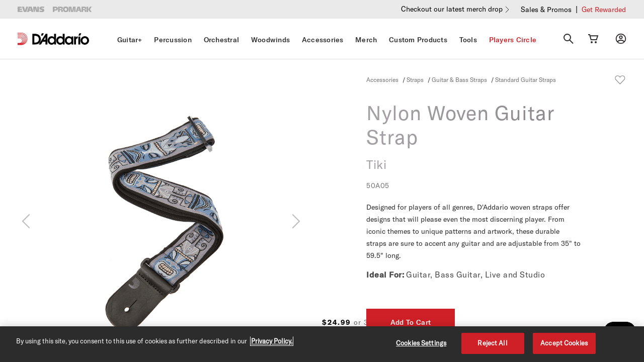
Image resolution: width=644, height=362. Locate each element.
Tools (468, 40)
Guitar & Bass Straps (459, 79)
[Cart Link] (593, 39)
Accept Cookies (564, 343)
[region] (322, 344)
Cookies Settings (421, 343)
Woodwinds (270, 40)
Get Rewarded (604, 9)
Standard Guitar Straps (526, 79)
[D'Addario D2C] (61, 39)
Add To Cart (555, 322)
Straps (415, 79)
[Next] (296, 221)
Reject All (492, 343)
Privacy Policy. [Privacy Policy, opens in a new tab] (272, 341)
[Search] (569, 39)
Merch (366, 40)
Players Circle (513, 40)
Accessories (323, 40)
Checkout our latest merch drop (452, 9)
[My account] (621, 39)
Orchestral (222, 40)
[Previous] (26, 221)
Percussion (173, 40)
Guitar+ (130, 40)
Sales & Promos (546, 9)
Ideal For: (385, 275)
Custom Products (418, 40)
